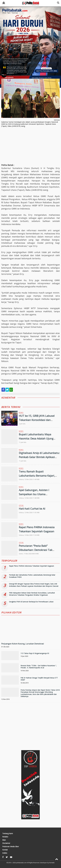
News (21, 413)
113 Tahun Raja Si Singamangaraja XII (35, 653)
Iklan (4, 840)
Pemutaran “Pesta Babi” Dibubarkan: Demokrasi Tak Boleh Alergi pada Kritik (36, 550)
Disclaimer (6, 843)
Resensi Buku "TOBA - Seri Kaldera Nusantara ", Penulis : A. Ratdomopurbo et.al (39, 667)
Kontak (5, 850)
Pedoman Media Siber (11, 847)
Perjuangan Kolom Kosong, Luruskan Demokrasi (23, 644)
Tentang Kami (8, 834)
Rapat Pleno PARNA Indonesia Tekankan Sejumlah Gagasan (31, 566)
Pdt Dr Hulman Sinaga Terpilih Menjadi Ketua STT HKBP (39, 679)
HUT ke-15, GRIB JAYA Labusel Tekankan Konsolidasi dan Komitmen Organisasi (37, 420)
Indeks (5, 853)
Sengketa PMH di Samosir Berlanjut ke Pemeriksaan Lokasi (31, 602)
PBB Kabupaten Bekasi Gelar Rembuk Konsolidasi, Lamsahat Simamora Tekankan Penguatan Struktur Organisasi (32, 594)
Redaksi (5, 837)
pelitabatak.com (21, 863)
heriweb (52, 863)
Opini (21, 505)
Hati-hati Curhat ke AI (32, 509)
